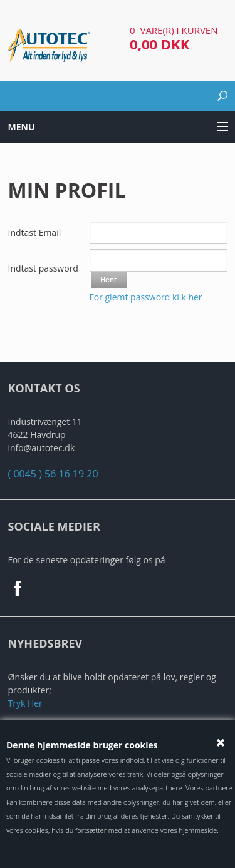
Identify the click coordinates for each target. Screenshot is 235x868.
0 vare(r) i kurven (174, 30)
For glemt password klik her (146, 297)
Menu (22, 127)
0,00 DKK (159, 44)
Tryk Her (25, 703)
